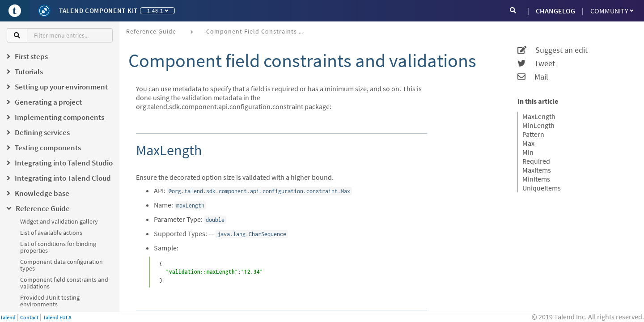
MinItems (536, 179)
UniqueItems (542, 188)
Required (536, 161)
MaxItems (537, 170)
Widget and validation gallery (59, 221)
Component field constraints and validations (64, 283)
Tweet (536, 64)
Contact (29, 317)
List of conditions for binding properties (58, 247)
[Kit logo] (44, 11)
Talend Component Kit (98, 11)
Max (528, 143)
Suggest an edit (553, 50)
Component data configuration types (61, 265)
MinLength (538, 125)
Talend (8, 317)
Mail (533, 77)
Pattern (533, 134)
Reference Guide (151, 31)
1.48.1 (158, 11)
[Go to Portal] (15, 11)
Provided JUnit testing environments (50, 301)
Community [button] (612, 11)
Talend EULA (57, 317)
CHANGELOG (555, 11)
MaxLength (539, 116)
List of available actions (51, 233)
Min (528, 152)
